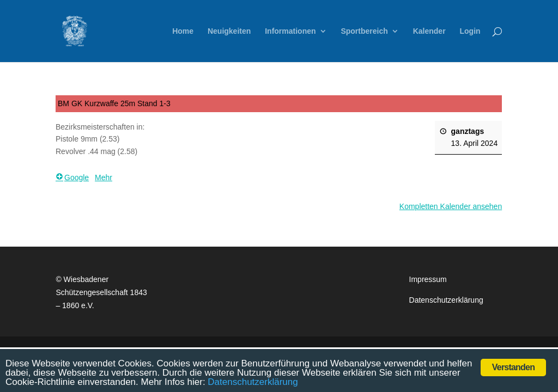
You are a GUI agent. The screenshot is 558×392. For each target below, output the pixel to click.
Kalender (429, 31)
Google (72, 177)
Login (470, 31)
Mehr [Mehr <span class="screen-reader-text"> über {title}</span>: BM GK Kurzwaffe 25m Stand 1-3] (104, 177)
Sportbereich (364, 31)
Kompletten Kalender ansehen (451, 207)
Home (183, 31)
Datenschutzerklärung (446, 300)
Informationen (290, 31)
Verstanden (513, 367)
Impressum (428, 279)
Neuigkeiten (229, 31)
